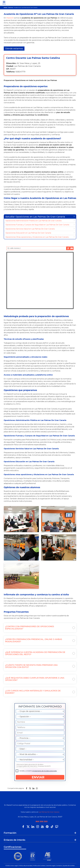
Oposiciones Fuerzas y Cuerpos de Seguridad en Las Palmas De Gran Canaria (37, 225)
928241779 (20, 72)
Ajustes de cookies (69, 866)
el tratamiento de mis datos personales (45, 771)
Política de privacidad (25, 866)
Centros (11, 8)
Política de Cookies (39, 866)
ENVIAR (40, 777)
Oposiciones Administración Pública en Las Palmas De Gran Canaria (33, 221)
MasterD (10, 18)
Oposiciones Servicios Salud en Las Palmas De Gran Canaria (30, 229)
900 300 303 (42, 822)
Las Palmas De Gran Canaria (49, 812)
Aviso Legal (14, 866)
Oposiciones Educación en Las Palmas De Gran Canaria (28, 233)
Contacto (59, 866)
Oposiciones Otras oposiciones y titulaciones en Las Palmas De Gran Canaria (37, 237)
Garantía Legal (51, 866)
